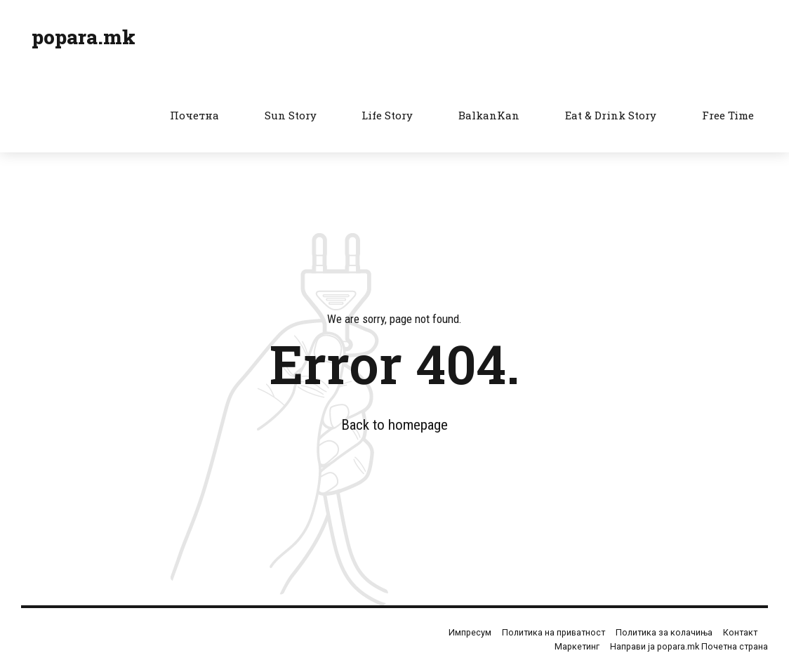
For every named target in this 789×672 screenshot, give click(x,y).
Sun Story (291, 115)
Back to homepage (394, 425)
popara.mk (84, 37)
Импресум (470, 632)
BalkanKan (489, 115)
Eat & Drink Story (611, 115)
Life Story (387, 115)
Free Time (728, 115)
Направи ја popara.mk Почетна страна (689, 646)
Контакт (740, 632)
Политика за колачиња (664, 632)
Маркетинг (577, 646)
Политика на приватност (553, 632)
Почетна (194, 115)
